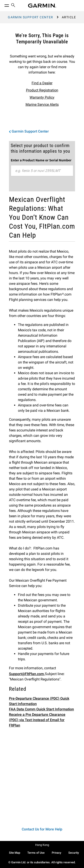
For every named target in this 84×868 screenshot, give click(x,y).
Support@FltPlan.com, (27, 674)
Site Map (15, 853)
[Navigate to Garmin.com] (42, 6)
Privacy (56, 853)
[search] (13, 6)
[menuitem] (13, 6)
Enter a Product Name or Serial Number (41, 160)
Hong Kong (42, 845)
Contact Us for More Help (42, 829)
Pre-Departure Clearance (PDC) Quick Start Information (39, 701)
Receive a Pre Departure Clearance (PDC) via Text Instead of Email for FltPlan (37, 720)
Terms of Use (36, 853)
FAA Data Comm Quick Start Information (41, 709)
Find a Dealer (42, 83)
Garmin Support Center (30, 17)
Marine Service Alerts (42, 105)
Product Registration (42, 90)
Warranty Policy (42, 97)
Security (74, 853)
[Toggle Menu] (3, 4)
